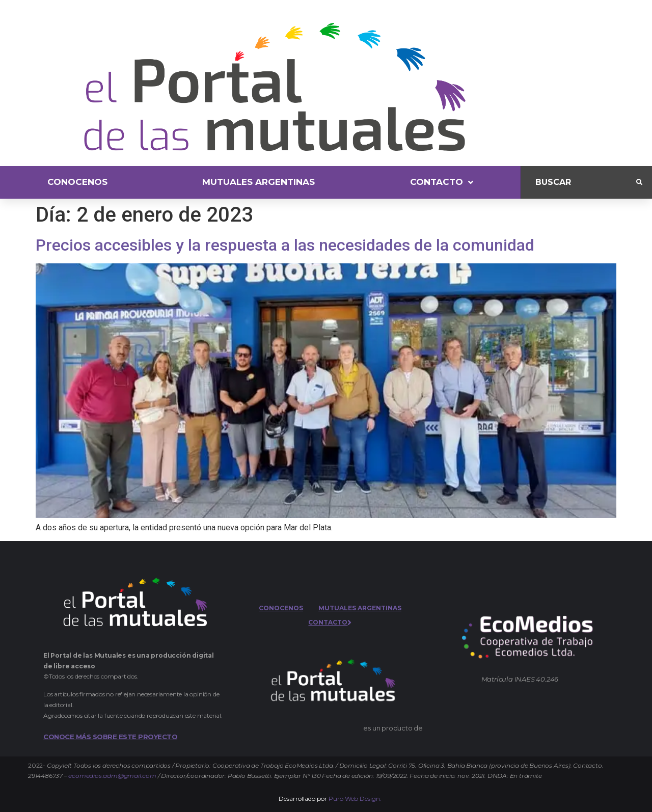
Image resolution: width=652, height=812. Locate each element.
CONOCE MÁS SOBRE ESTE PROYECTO (110, 737)
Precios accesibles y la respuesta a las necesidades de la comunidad (285, 245)
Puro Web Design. (355, 799)
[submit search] (639, 182)
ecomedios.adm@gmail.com (112, 776)
